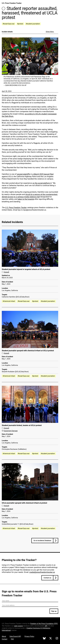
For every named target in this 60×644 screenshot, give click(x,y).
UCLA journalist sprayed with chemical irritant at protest (24, 503)
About (4, 636)
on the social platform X (42, 183)
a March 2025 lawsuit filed (43, 174)
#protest (20, 24)
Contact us (47, 578)
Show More (50, 32)
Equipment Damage (11, 431)
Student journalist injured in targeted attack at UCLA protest (26, 269)
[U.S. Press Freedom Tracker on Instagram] (57, 639)
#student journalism (33, 24)
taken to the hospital (26, 199)
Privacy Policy (29, 636)
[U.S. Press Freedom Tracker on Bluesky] (44, 639)
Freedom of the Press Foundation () (44, 624)
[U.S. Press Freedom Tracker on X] (51, 639)
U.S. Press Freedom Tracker (12, 3)
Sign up (54, 611)
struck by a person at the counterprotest (41, 194)
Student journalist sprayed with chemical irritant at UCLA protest (28, 351)
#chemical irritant (9, 301)
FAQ (12, 639)
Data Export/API (15, 636)
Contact (5, 639)
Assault (6, 272)
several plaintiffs (23, 174)
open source (18, 626)
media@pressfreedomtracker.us (42, 572)
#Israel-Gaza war (9, 24)
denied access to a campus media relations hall (21, 197)
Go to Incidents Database (42, 541)
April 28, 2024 (7, 91)
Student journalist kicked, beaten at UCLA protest (22, 425)
